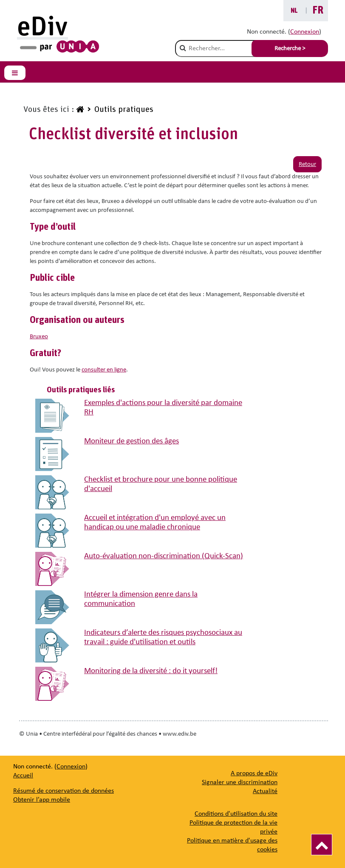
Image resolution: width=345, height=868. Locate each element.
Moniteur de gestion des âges (131, 441)
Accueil (23, 776)
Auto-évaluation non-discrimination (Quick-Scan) (164, 556)
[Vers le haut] (322, 845)
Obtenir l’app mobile (42, 800)
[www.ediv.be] (79, 110)
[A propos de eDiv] (254, 774)
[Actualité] (265, 791)
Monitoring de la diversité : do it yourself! (151, 671)
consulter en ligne (104, 370)
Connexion (305, 32)
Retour (307, 164)
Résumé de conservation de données (64, 791)
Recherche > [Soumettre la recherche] (290, 49)
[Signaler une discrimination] (240, 782)
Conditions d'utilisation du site (236, 814)
